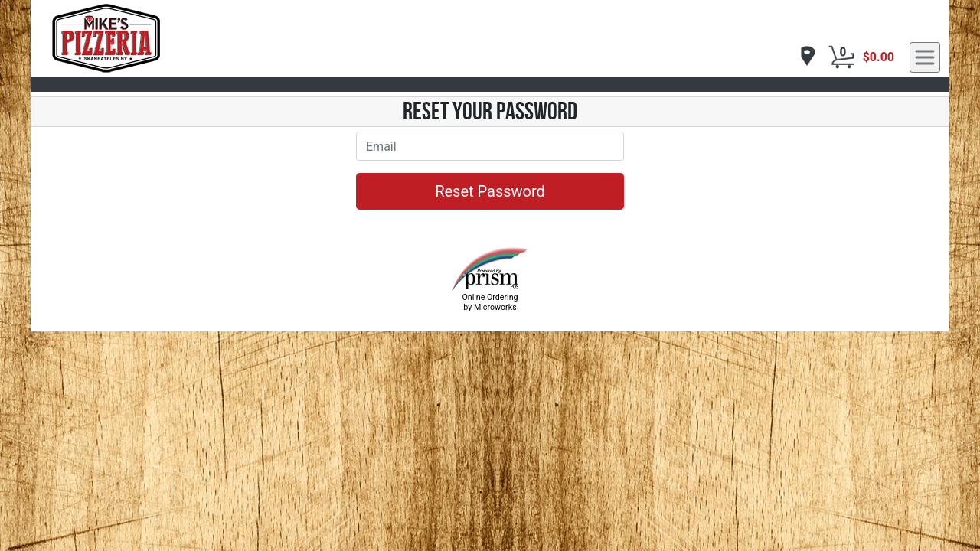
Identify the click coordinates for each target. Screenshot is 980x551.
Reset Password (490, 191)
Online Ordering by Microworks (490, 302)
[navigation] (804, 57)
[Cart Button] (841, 57)
